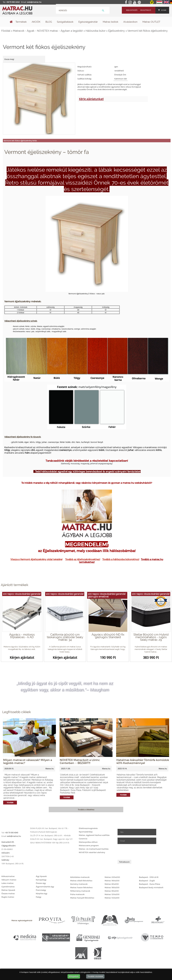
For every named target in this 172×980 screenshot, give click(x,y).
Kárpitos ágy (42, 893)
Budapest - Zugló (147, 881)
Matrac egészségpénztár (22, 920)
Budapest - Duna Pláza (150, 884)
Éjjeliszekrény (117, 31)
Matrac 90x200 (112, 891)
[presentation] (139, 852)
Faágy (39, 897)
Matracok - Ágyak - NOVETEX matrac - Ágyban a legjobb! (48, 31)
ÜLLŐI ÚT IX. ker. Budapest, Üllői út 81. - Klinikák (50, 835)
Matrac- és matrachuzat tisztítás (94, 849)
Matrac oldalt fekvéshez (81, 881)
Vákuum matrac (9, 880)
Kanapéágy (41, 880)
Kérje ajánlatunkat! (91, 99)
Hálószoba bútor (96, 31)
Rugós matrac (8, 897)
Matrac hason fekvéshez (81, 887)
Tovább (10, 803)
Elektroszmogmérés (88, 828)
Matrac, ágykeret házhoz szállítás (94, 835)
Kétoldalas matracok (80, 877)
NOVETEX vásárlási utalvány (92, 852)
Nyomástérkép (86, 832)
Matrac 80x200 (112, 884)
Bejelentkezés (132, 10)
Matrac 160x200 (112, 881)
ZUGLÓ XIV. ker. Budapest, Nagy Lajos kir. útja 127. (51, 839)
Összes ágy (41, 883)
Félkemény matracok (80, 891)
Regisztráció (146, 10)
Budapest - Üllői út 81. (149, 877)
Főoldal (6, 31)
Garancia (83, 839)
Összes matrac (8, 893)
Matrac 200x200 (112, 877)
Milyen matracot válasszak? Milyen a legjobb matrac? (28, 761)
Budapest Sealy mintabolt (151, 887)
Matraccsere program (89, 845)
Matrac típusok (8, 890)
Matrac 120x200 (112, 894)
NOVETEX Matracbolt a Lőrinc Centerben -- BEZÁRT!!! (80, 761)
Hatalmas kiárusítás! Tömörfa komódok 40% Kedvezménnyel (143, 761)
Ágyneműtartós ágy (45, 887)
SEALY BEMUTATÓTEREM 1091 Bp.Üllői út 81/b (50, 843)
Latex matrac (8, 883)
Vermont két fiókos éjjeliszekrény (148, 31)
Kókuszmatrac (8, 876)
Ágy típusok (41, 876)
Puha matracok (77, 894)
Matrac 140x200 (112, 898)
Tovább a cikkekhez (86, 810)
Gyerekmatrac (8, 887)
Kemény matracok (79, 884)
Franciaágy (41, 890)
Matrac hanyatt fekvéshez (82, 898)
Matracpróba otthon (88, 842)
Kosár (162, 10)
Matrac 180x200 (112, 887)
